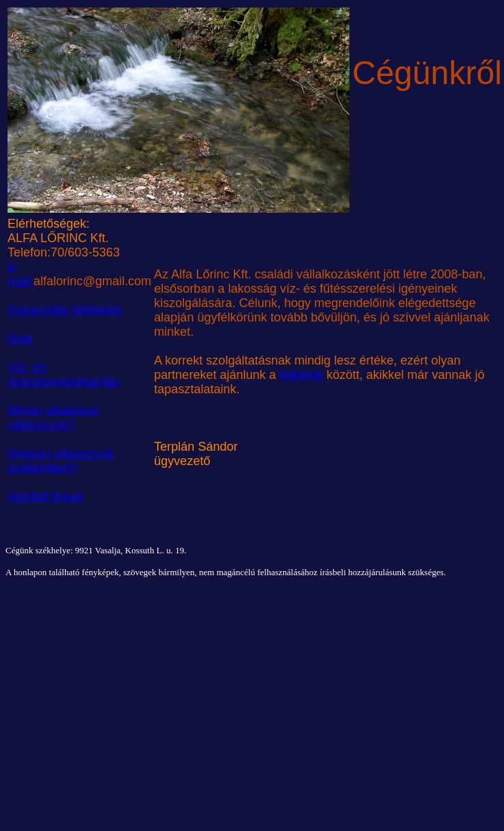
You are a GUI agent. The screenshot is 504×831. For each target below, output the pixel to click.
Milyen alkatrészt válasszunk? (53, 418)
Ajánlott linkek (45, 497)
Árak (20, 339)
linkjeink (301, 375)
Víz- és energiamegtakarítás (64, 374)
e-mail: (21, 274)
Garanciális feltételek (65, 310)
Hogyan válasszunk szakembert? (61, 461)
